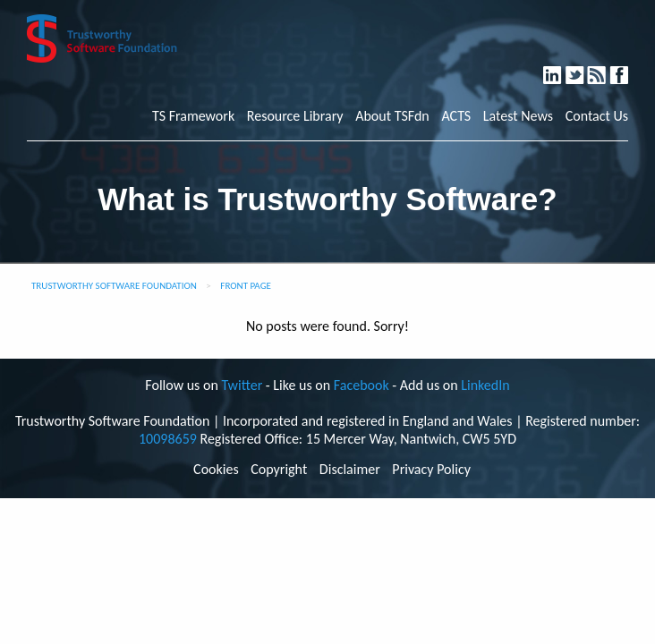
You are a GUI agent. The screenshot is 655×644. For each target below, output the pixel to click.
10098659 (168, 439)
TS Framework (193, 116)
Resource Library (295, 116)
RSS (605, 68)
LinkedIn (561, 68)
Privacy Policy (431, 470)
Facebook (626, 68)
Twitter (583, 68)
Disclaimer (350, 470)
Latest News (518, 116)
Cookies (216, 470)
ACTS (456, 116)
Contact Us (597, 116)
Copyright (279, 470)
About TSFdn (392, 116)
